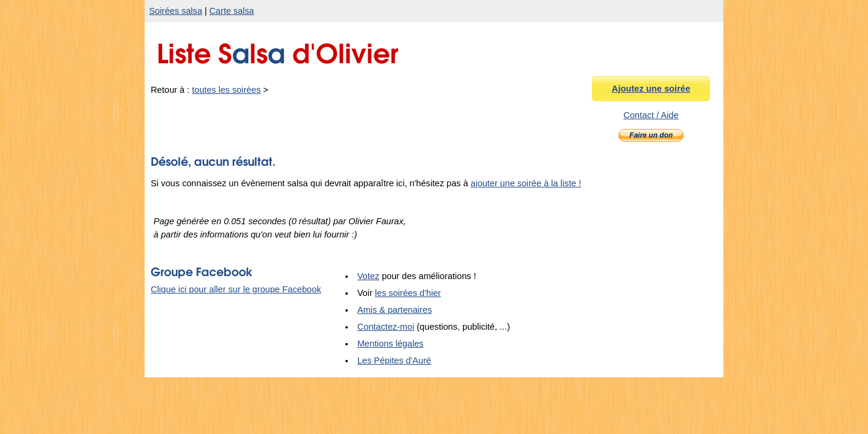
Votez (369, 276)
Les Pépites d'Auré (395, 360)
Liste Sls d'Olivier (278, 50)
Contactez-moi (386, 327)
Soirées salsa (175, 11)
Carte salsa (231, 11)
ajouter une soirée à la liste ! (526, 183)
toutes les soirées (226, 90)
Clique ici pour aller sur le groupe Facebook (236, 289)
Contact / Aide (651, 115)
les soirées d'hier (408, 293)
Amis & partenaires (395, 310)
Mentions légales (391, 344)
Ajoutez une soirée (651, 89)
